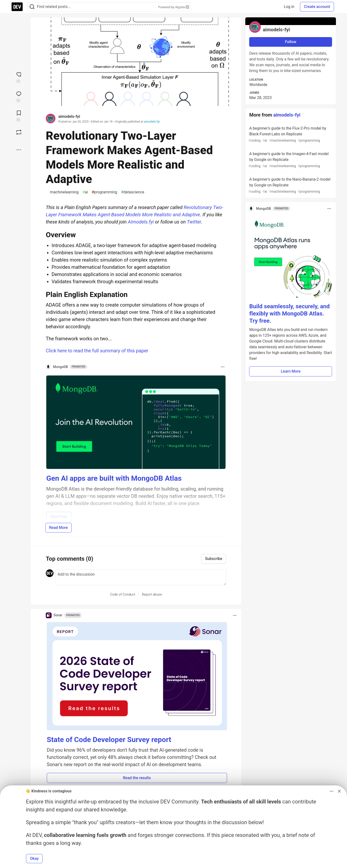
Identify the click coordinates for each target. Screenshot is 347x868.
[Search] (32, 7)
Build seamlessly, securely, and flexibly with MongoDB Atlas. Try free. (289, 314)
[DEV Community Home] (17, 7)
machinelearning (63, 192)
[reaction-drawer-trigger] (19, 77)
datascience (133, 192)
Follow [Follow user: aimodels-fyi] (291, 42)
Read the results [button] (137, 778)
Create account (317, 7)
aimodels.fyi (152, 122)
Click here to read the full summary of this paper (97, 351)
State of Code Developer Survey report (109, 740)
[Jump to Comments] (19, 96)
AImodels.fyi (141, 222)
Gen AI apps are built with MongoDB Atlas (114, 478)
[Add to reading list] (19, 116)
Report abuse (152, 594)
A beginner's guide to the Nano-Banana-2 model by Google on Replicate (290, 186)
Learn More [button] (291, 371)
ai (85, 192)
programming (105, 192)
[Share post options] (19, 150)
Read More (58, 528)
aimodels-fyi (69, 116)
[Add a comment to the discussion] (141, 577)
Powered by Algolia (173, 7)
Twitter (194, 222)
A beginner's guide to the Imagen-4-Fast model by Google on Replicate (290, 160)
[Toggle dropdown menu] (223, 367)
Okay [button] (34, 858)
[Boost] (19, 132)
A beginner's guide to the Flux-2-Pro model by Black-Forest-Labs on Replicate (290, 135)
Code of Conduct (123, 594)
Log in (289, 7)
